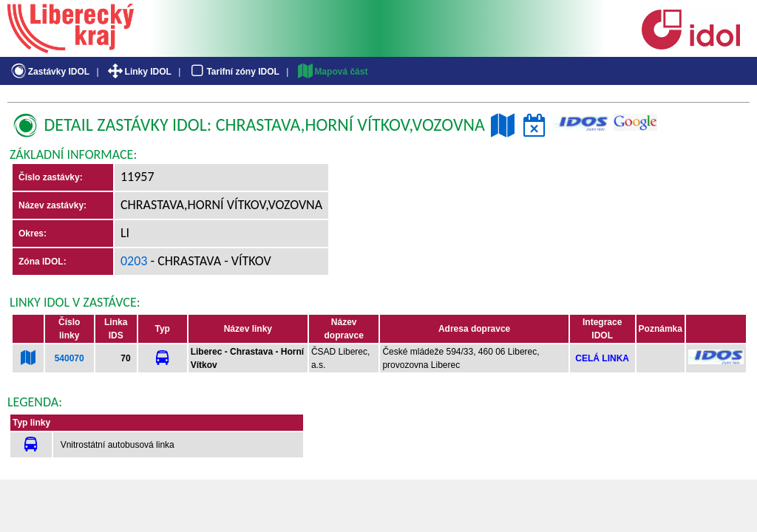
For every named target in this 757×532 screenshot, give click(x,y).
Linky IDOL (139, 72)
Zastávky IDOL (49, 72)
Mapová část (332, 72)
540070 (69, 358)
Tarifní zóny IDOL (234, 72)
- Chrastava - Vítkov (210, 261)
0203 (134, 261)
